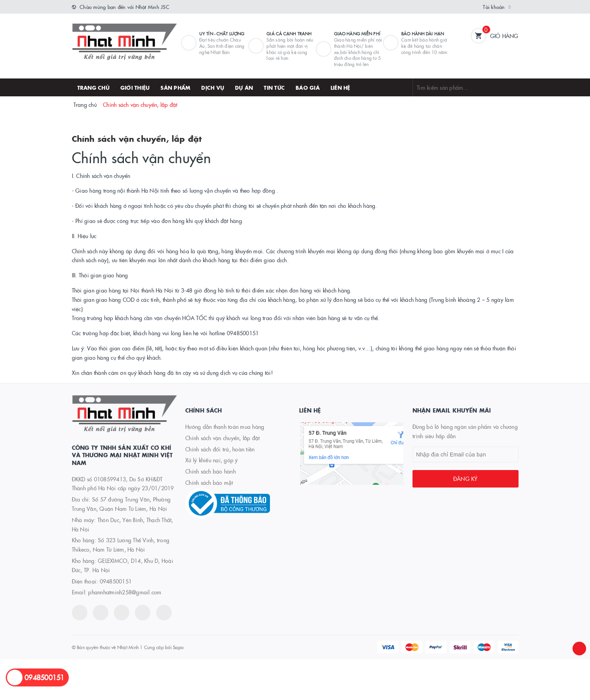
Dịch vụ (213, 87)
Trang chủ (93, 87)
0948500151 (116, 581)
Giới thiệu (135, 87)
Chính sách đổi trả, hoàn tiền (220, 449)
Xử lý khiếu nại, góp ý (212, 460)
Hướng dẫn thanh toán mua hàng (225, 427)
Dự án (244, 87)
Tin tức (274, 87)
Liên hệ (340, 87)
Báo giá (308, 87)
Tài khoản (494, 7)
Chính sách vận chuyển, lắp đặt (137, 138)
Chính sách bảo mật (209, 482)
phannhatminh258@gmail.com (125, 592)
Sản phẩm (175, 87)
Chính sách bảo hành (211, 471)
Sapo (178, 647)
